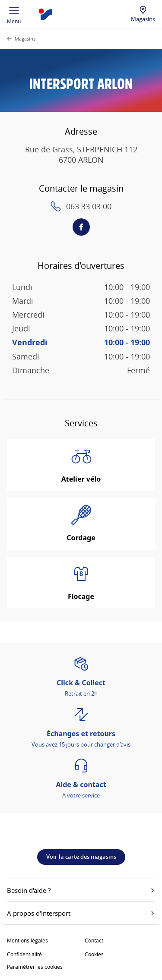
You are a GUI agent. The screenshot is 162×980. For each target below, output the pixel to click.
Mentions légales (27, 940)
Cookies (94, 954)
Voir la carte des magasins (81, 857)
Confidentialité (24, 954)
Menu (14, 14)
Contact (94, 940)
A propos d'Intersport (81, 913)
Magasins (143, 19)
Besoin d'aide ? (81, 890)
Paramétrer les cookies (35, 967)
